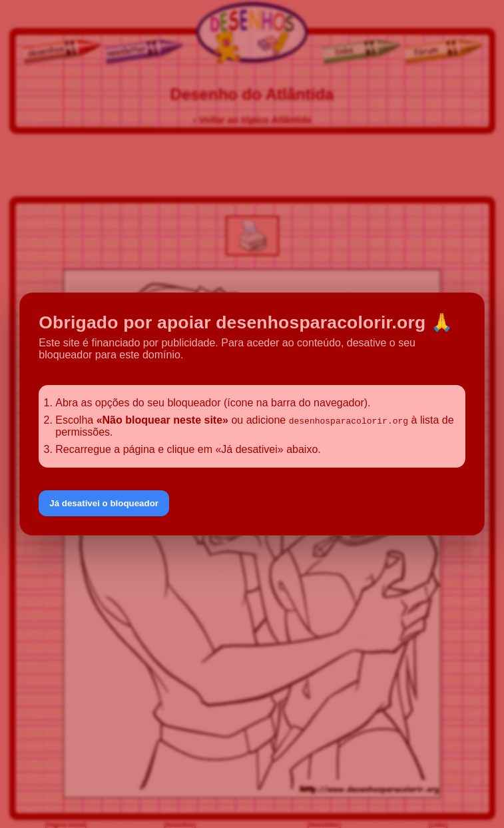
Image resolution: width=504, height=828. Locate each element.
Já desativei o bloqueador (104, 503)
